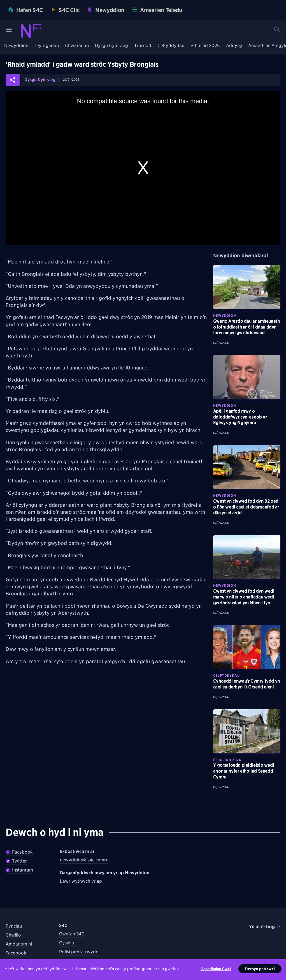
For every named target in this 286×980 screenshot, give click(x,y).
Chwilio (13, 935)
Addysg (234, 46)
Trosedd (143, 46)
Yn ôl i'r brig (265, 927)
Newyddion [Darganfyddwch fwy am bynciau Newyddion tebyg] (225, 316)
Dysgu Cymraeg (111, 46)
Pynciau (14, 926)
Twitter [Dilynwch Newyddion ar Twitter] (16, 861)
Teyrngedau (47, 46)
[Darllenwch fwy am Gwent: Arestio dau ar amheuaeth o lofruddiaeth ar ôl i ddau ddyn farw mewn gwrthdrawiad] (247, 287)
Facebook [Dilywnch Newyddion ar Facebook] (19, 852)
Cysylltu (67, 943)
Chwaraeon (77, 46)
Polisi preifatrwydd (79, 952)
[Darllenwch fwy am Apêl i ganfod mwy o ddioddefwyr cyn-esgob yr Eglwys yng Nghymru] (247, 377)
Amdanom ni (19, 944)
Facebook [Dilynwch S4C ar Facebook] (16, 953)
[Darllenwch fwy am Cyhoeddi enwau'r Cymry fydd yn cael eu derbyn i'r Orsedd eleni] (247, 647)
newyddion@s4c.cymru (84, 860)
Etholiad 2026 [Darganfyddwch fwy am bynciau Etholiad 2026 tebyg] (227, 760)
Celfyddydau (171, 46)
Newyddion (16, 46)
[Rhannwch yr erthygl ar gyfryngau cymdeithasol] (13, 80)
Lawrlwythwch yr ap (81, 881)
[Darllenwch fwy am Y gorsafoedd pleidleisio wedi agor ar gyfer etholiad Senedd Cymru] (247, 731)
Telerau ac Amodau (79, 961)
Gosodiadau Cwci (216, 974)
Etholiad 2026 (205, 46)
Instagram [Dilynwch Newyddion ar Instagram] (19, 870)
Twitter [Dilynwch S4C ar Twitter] (13, 962)
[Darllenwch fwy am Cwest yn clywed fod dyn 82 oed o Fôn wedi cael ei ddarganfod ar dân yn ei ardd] (247, 467)
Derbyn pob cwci (260, 974)
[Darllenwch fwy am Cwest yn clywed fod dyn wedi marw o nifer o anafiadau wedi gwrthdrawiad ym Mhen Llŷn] (247, 557)
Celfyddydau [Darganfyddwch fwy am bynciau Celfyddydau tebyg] (226, 675)
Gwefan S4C (72, 934)
